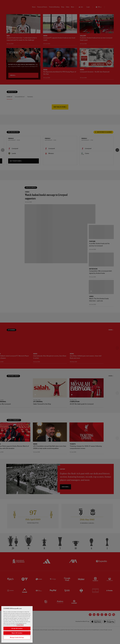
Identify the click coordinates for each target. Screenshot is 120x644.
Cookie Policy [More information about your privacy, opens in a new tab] (20, 625)
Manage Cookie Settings (17, 638)
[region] (17, 624)
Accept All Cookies (17, 629)
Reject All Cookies (17, 633)
